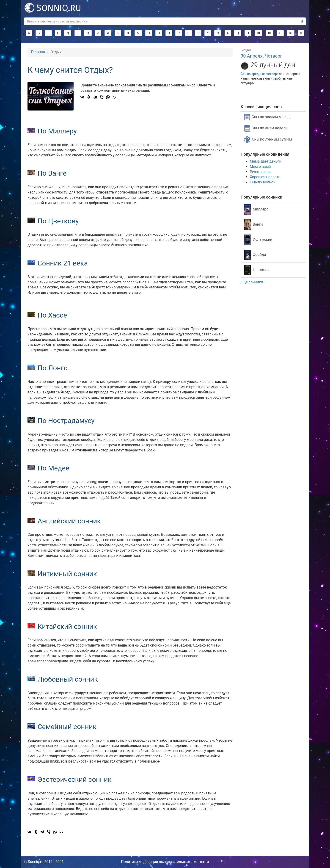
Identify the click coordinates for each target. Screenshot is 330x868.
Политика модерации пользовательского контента (165, 862)
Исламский (258, 240)
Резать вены (261, 172)
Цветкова (257, 270)
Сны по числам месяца (268, 117)
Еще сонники (253, 282)
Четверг (273, 56)
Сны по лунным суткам (268, 140)
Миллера (256, 209)
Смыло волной (263, 182)
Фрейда (255, 255)
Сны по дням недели (266, 128)
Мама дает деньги (266, 161)
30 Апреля (252, 56)
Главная (38, 52)
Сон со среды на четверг (259, 74)
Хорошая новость (265, 177)
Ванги (254, 225)
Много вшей (260, 167)
